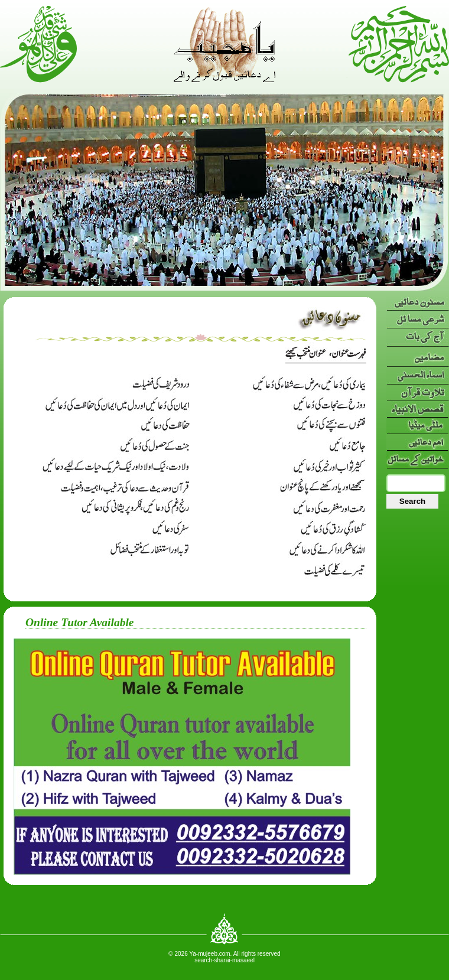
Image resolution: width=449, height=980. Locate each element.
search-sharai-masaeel (224, 960)
